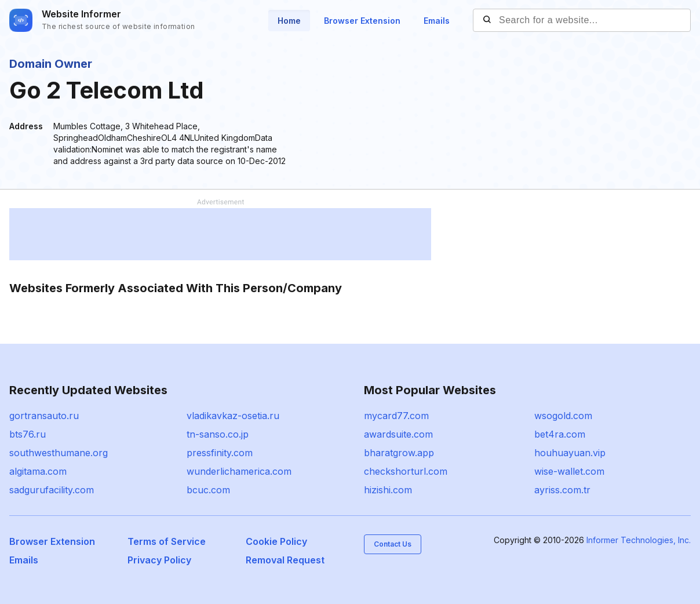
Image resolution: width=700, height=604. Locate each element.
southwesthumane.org (59, 453)
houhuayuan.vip (570, 453)
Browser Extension (362, 21)
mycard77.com (396, 416)
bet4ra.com (560, 434)
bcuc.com (208, 490)
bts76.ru (28, 434)
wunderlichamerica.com (239, 471)
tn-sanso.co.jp (218, 434)
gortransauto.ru (44, 416)
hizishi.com (388, 490)
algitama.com (38, 471)
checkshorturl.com (406, 471)
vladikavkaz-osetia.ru (233, 416)
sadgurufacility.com (52, 490)
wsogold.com (563, 416)
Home (289, 21)
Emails (437, 21)
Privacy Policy (159, 560)
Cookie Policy (276, 541)
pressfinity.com (220, 453)
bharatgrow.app (399, 453)
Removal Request (285, 560)
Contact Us (393, 544)
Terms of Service (167, 541)
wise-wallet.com (569, 471)
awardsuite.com (398, 434)
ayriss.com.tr (562, 490)
